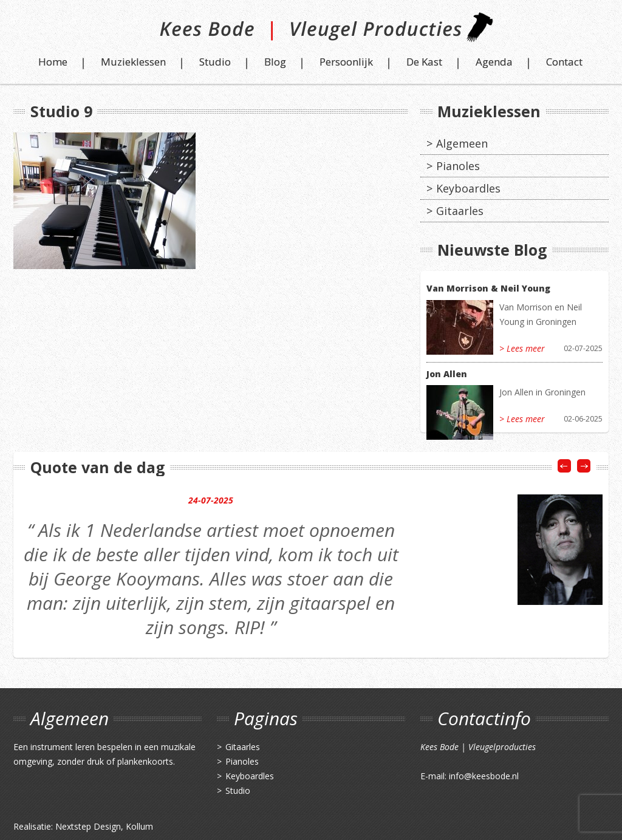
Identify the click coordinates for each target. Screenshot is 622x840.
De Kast (424, 62)
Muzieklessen (133, 62)
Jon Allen (447, 374)
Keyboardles (468, 188)
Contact (564, 62)
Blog (275, 62)
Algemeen (462, 143)
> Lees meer (522, 348)
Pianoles (458, 166)
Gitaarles (460, 211)
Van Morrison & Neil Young (488, 288)
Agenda (494, 62)
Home (53, 62)
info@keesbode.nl (484, 776)
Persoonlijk (346, 62)
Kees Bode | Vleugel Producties (311, 32)
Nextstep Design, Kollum (104, 826)
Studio (215, 62)
